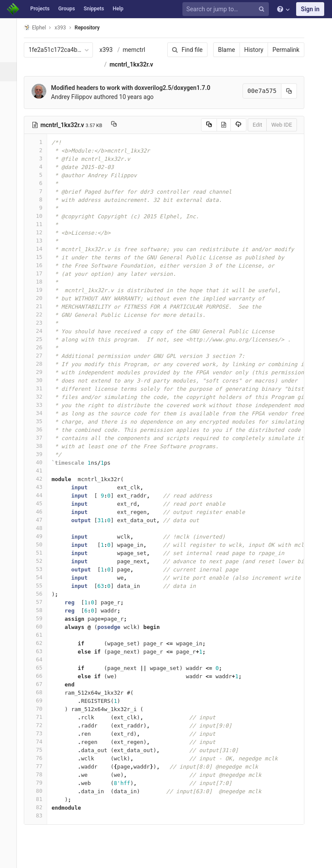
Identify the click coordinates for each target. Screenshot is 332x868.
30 (40, 380)
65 (40, 668)
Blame (221, 50)
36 (40, 429)
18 (40, 282)
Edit (252, 125)
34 (40, 413)
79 (40, 783)
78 (40, 774)
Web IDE (276, 125)
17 (40, 273)
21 (40, 306)
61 (40, 635)
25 (40, 339)
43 (40, 487)
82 (40, 807)
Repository (92, 28)
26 (40, 347)
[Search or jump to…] (227, 9)
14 (40, 249)
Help (118, 9)
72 (40, 725)
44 (40, 495)
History (248, 50)
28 (40, 364)
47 (40, 520)
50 (40, 544)
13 (40, 241)
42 (40, 479)
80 (40, 791)
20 (40, 298)
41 (40, 471)
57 (40, 602)
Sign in (310, 9)
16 (40, 265)
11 (40, 224)
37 (40, 438)
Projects (40, 9)
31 (40, 388)
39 (40, 454)
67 (40, 684)
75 (40, 750)
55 (40, 586)
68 (40, 692)
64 (40, 659)
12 (40, 232)
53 (40, 569)
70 (40, 709)
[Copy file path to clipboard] (119, 125)
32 (40, 397)
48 (40, 528)
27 (40, 356)
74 (40, 742)
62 (40, 643)
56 (40, 594)
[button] (11, 858)
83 (40, 815)
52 (40, 561)
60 (40, 627)
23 (40, 323)
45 (40, 503)
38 (40, 446)
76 (40, 758)
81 (40, 799)
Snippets (94, 9)
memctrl (139, 50)
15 (40, 257)
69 (40, 700)
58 (40, 610)
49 (40, 536)
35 (40, 421)
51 (40, 553)
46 (40, 512)
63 (40, 651)
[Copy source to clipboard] (203, 125)
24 (40, 331)
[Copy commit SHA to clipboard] (283, 91)
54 (40, 577)
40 (40, 462)
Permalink (280, 50)
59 (40, 618)
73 (40, 733)
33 (40, 405)
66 (40, 676)
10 (40, 216)
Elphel (40, 27)
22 (40, 314)
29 (40, 372)
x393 (111, 50)
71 (40, 717)
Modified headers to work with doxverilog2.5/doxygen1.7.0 (136, 88)
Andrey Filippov (76, 97)
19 (40, 290)
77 (40, 766)
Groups (67, 9)
